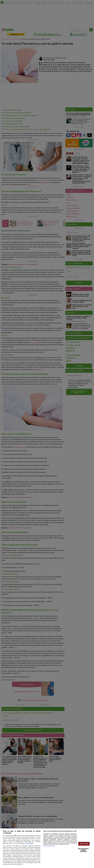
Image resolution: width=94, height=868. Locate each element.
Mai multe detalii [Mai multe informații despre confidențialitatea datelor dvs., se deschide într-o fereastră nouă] (29, 843)
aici (24, 857)
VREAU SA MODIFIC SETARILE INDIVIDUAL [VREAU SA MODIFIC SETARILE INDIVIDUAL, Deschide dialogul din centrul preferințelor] (83, 850)
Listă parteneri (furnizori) (49, 846)
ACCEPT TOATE (84, 844)
